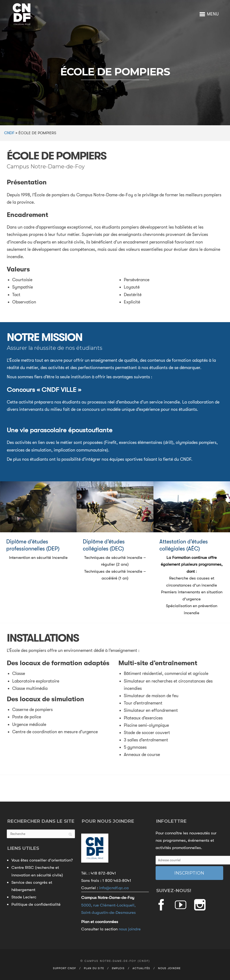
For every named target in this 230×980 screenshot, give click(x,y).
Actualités (141, 968)
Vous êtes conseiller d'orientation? (42, 860)
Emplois (118, 968)
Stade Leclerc (24, 897)
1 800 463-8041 (117, 880)
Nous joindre (169, 968)
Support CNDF (64, 968)
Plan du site (94, 968)
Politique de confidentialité (36, 904)
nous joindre (130, 929)
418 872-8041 (103, 873)
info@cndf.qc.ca (114, 888)
